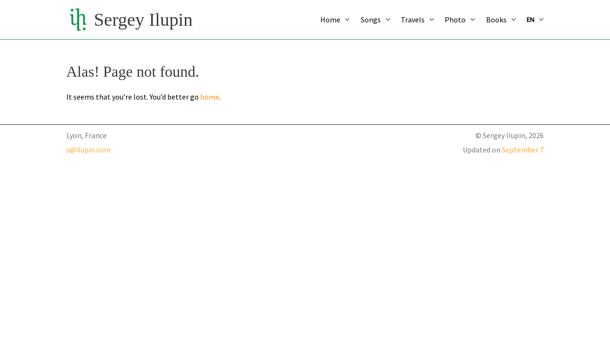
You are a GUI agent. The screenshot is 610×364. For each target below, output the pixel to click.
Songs (371, 20)
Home (330, 20)
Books (496, 20)
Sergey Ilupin (143, 20)
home (210, 97)
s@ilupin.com (88, 150)
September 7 (523, 150)
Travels (413, 20)
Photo (455, 20)
